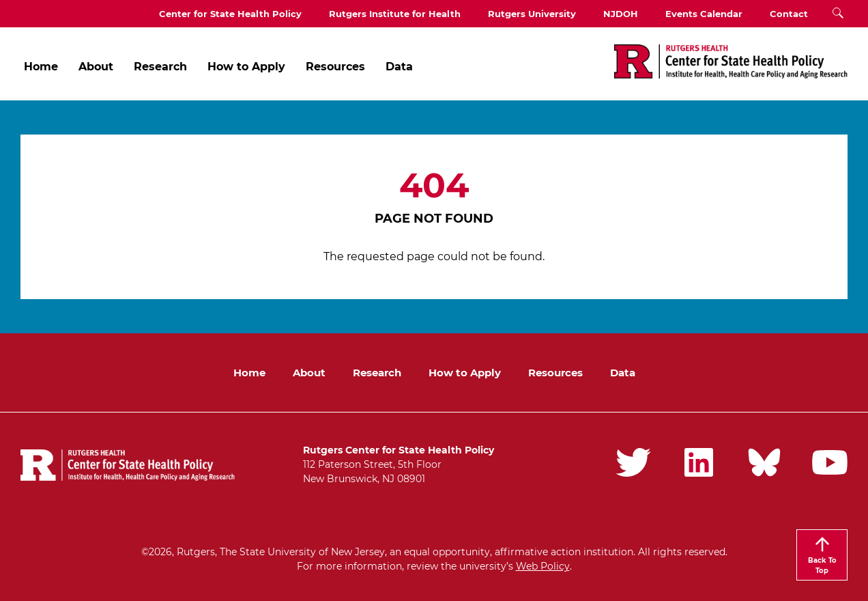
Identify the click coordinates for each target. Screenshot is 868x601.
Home (249, 373)
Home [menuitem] (41, 67)
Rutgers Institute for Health (395, 14)
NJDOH (621, 14)
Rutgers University (532, 14)
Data (623, 373)
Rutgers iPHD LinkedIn (699, 462)
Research (377, 373)
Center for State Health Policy (230, 14)
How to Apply (465, 373)
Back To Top (822, 565)
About (309, 373)
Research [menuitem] (160, 67)
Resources (555, 373)
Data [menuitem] (399, 67)
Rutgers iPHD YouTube (830, 462)
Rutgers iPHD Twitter (633, 462)
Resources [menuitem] (335, 67)
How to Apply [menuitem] (246, 67)
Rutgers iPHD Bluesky (764, 462)
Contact (789, 14)
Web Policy (543, 566)
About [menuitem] (96, 67)
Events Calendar (704, 14)
